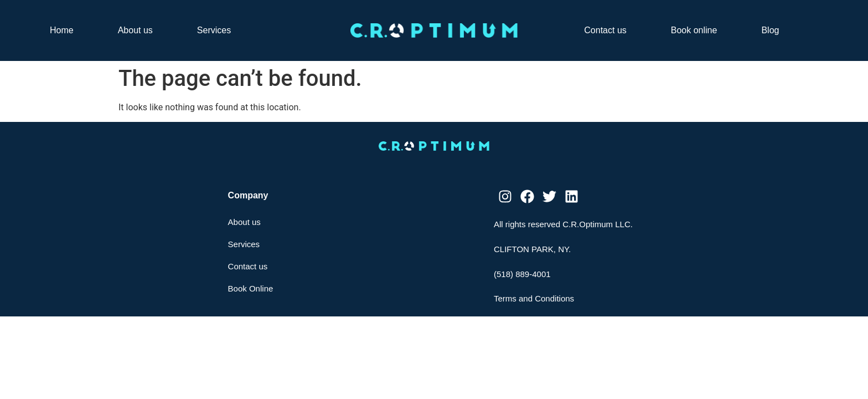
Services (214, 30)
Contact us (605, 30)
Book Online (251, 288)
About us (135, 30)
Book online (694, 30)
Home (62, 30)
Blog (770, 30)
